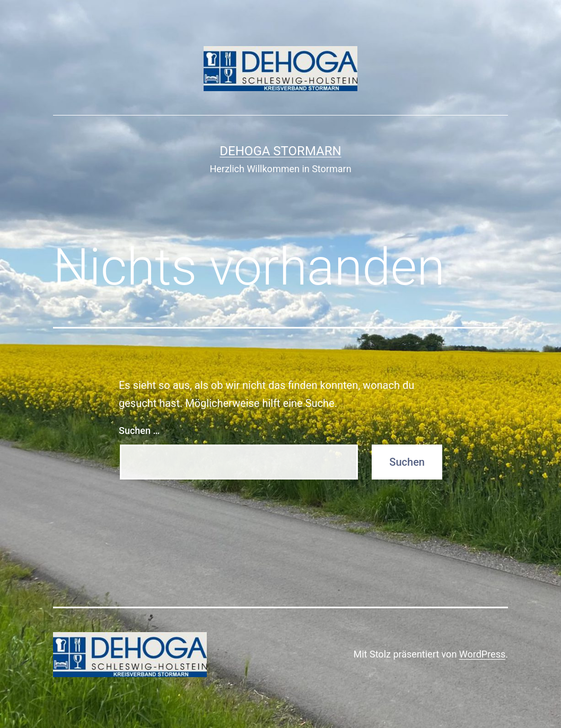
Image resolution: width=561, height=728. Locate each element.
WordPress (482, 654)
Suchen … (139, 430)
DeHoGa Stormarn (280, 151)
